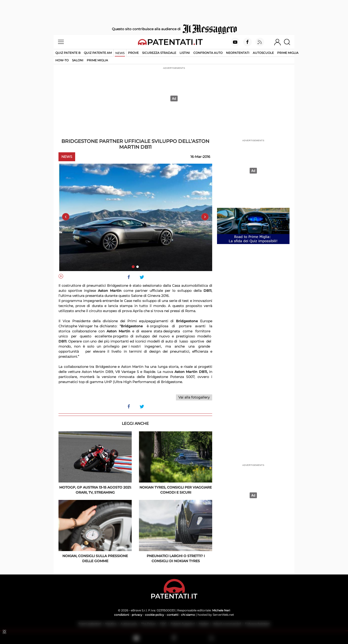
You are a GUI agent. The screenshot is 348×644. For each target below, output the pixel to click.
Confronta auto (208, 53)
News (120, 53)
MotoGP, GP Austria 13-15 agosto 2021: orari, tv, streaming (95, 490)
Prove (133, 53)
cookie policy (155, 615)
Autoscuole (263, 53)
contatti (173, 615)
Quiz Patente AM (98, 53)
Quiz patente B (68, 53)
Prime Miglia (288, 53)
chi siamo (188, 615)
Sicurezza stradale (159, 53)
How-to (62, 60)
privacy (137, 615)
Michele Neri (221, 610)
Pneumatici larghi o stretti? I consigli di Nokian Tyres (176, 558)
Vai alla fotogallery (194, 397)
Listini (185, 53)
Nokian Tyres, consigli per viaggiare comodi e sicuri (176, 490)
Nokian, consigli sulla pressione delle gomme (95, 558)
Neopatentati (238, 53)
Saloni (78, 60)
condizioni (122, 615)
